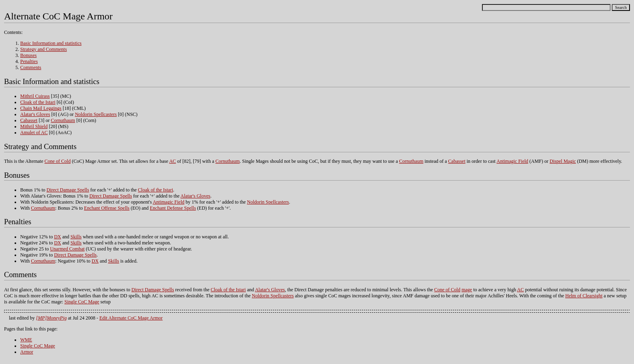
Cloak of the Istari (38, 102)
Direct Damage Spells (68, 190)
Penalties (29, 61)
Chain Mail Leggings (41, 108)
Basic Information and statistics (51, 43)
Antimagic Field (512, 161)
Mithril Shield (34, 126)
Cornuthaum (63, 120)
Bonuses (29, 55)
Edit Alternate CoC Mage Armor (131, 318)
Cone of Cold (58, 161)
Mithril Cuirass (35, 96)
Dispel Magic (563, 161)
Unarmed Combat (68, 249)
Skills (76, 237)
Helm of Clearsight (584, 296)
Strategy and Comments (43, 49)
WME (26, 340)
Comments (31, 67)
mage (467, 290)
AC (172, 161)
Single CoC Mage (82, 302)
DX (58, 237)
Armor (27, 352)
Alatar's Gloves (35, 114)
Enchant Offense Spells (107, 208)
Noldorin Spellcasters (96, 114)
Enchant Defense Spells (173, 208)
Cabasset (29, 120)
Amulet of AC (34, 133)
